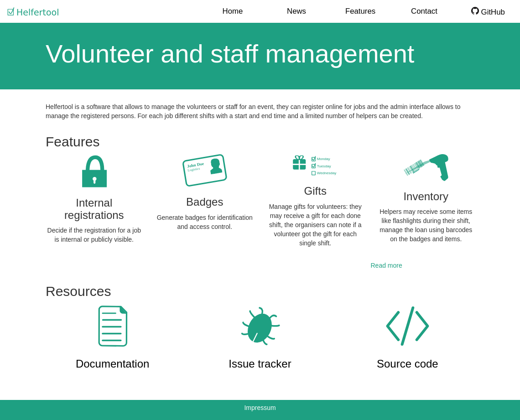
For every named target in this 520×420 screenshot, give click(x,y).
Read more (387, 265)
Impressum (260, 408)
